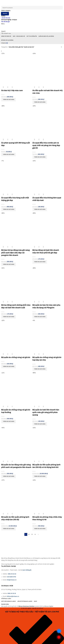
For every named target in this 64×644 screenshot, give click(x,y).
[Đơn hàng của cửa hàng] (61, 47)
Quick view (8, 87)
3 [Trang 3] (32, 534)
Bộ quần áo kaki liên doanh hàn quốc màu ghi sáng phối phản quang (46, 412)
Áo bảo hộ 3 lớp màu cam (12, 90)
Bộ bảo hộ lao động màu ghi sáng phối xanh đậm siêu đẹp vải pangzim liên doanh (15, 253)
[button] (9, 100)
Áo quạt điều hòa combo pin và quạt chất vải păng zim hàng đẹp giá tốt (46, 145)
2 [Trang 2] (29, 534)
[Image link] (11, 554)
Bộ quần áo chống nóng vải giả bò (16, 357)
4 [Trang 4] (35, 534)
